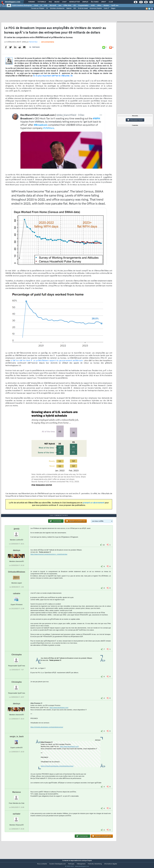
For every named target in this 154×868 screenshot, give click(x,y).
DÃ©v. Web (67, 6)
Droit (104, 2)
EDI (75, 6)
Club (111, 2)
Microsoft (53, 6)
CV (47, 8)
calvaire (17, 598)
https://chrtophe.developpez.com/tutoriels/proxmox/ (47, 732)
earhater (17, 818)
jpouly (17, 533)
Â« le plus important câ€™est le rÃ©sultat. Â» (53, 77)
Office (99, 6)
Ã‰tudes (95, 2)
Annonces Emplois (96, 8)
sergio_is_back (17, 741)
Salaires (69, 8)
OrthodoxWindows (17, 576)
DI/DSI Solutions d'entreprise (22, 6)
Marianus (17, 797)
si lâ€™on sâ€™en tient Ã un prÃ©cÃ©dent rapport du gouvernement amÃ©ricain (47, 362)
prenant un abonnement (94, 504)
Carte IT (106, 8)
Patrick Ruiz (33, 44)
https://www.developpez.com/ (59, 712)
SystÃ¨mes (115, 6)
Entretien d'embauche (57, 8)
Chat (64, 2)
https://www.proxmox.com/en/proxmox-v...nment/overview (49, 559)
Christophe (17, 659)
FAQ (50, 2)
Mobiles (106, 6)
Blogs (57, 2)
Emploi (85, 2)
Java (60, 6)
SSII (75, 8)
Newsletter (74, 2)
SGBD (93, 6)
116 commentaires (48, 44)
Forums (31, 2)
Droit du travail (83, 8)
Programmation (83, 6)
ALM (46, 6)
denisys (17, 555)
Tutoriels (42, 2)
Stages (113, 8)
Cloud (36, 6)
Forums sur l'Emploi (38, 8)
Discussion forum (135, 120)
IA (41, 6)
